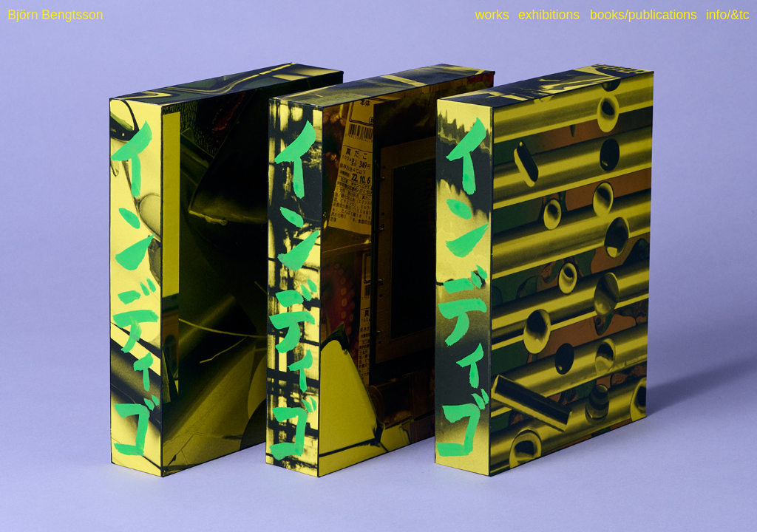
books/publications (644, 15)
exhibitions (549, 15)
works (492, 15)
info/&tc (728, 15)
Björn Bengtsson (55, 15)
